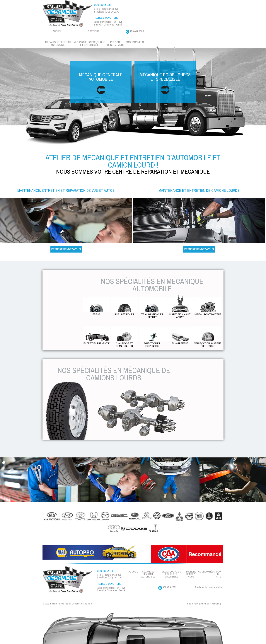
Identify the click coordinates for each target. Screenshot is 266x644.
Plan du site (219, 574)
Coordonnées (207, 572)
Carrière (94, 31)
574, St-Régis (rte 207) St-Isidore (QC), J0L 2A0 (107, 10)
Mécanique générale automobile (59, 43)
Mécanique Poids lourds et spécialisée (89, 43)
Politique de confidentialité (209, 587)
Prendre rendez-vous (116, 43)
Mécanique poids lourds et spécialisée (165, 82)
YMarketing (215, 604)
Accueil (57, 31)
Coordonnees (135, 42)
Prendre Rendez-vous (66, 249)
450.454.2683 (135, 31)
